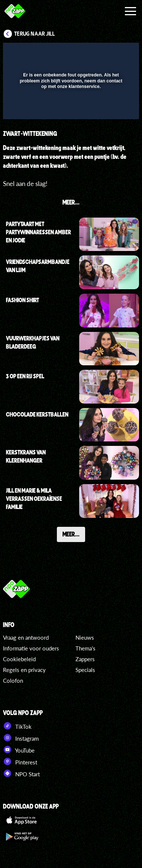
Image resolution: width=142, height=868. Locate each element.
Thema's (85, 648)
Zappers (85, 659)
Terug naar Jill (35, 34)
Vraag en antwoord (26, 637)
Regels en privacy (24, 670)
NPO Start (21, 773)
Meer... (71, 534)
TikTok (17, 726)
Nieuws (85, 637)
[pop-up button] (99, 53)
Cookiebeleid (19, 659)
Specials (85, 670)
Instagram (21, 738)
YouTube (19, 750)
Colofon (13, 681)
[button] (114, 53)
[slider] (70, 110)
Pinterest (20, 761)
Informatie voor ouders (31, 648)
